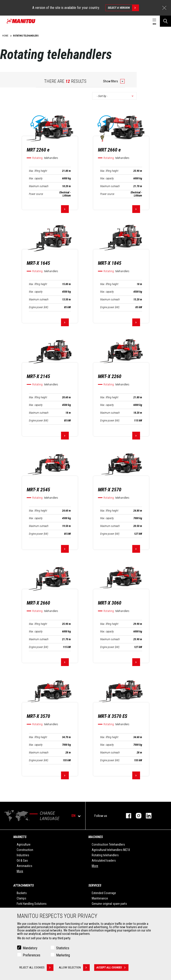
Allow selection (74, 968)
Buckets (22, 893)
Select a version (123, 8)
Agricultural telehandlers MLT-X (111, 850)
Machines (96, 837)
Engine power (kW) (39, 307)
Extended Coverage (104, 893)
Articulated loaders (104, 861)
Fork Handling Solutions (32, 904)
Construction (25, 850)
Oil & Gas (22, 861)
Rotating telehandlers (105, 855)
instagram (136, 816)
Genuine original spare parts (109, 904)
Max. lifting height (38, 171)
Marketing (63, 955)
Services (95, 885)
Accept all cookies (113, 968)
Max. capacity (36, 178)
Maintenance (100, 898)
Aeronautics (24, 866)
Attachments (24, 885)
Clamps (21, 898)
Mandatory (30, 948)
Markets (20, 837)
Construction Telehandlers (108, 844)
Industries (23, 855)
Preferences (32, 955)
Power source (36, 194)
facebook (126, 816)
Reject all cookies (36, 968)
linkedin (146, 816)
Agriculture (24, 844)
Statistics (63, 948)
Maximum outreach (39, 186)
